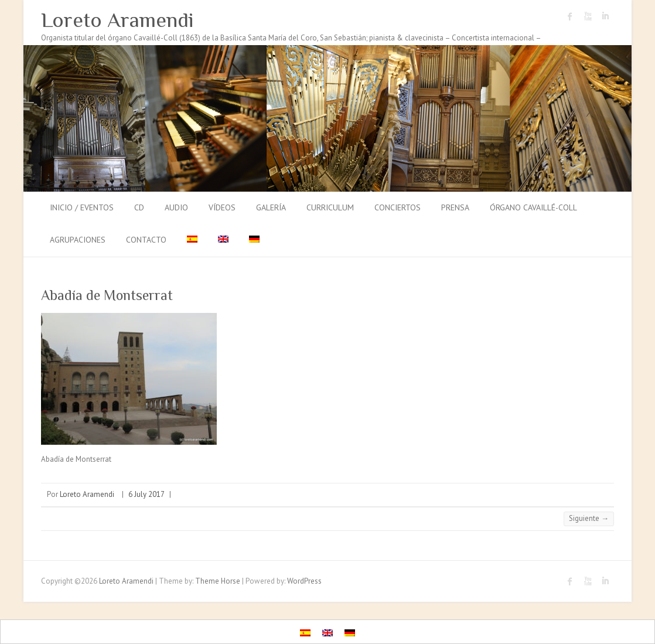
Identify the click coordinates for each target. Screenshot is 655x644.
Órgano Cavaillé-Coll (533, 207)
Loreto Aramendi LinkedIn (605, 16)
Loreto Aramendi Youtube (588, 16)
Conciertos (398, 207)
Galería (271, 207)
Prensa (455, 207)
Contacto (146, 240)
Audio (176, 207)
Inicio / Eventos (82, 207)
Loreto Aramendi (117, 20)
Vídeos (222, 207)
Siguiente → (589, 518)
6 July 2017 (146, 494)
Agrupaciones (78, 240)
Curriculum (330, 207)
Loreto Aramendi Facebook (570, 16)
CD (139, 207)
